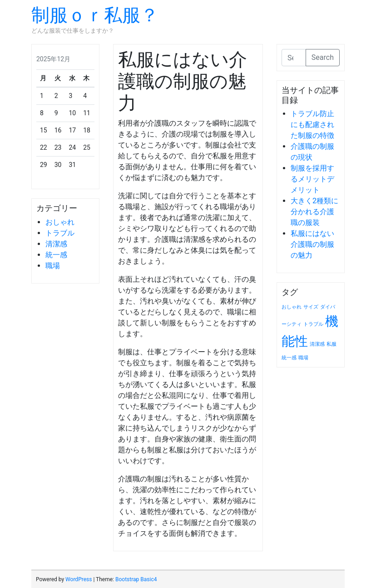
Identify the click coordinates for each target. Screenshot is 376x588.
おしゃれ (60, 222)
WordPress (79, 579)
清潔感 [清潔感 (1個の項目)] (317, 344)
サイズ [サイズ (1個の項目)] (311, 307)
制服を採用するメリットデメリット (312, 179)
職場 (53, 266)
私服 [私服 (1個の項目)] (331, 344)
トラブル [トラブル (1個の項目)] (313, 324)
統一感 (56, 255)
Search (323, 57)
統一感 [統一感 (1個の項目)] (289, 358)
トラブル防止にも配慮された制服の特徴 (312, 125)
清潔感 (56, 244)
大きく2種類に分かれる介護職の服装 (314, 212)
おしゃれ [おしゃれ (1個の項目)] (292, 307)
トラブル (60, 233)
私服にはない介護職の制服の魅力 (312, 244)
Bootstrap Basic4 (136, 579)
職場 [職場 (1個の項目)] (303, 358)
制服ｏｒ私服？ (95, 15)
